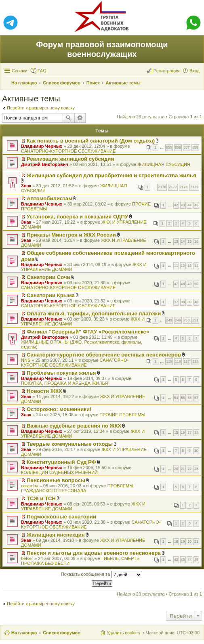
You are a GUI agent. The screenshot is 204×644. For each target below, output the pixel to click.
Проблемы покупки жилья (61, 373)
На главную (24, 633)
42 (176, 205)
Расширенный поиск (80, 118)
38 (183, 302)
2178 (184, 187)
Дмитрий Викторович (45, 164)
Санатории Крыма (51, 295)
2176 (162, 187)
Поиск (69, 118)
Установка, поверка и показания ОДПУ (77, 217)
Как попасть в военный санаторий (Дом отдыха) (91, 141)
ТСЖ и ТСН (41, 498)
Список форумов (62, 633)
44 (189, 205)
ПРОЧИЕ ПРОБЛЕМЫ (122, 415)
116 (178, 361)
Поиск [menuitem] (197, 84)
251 (195, 320)
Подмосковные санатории (61, 517)
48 (183, 284)
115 (169, 361)
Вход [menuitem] (195, 71)
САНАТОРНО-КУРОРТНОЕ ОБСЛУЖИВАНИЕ (68, 151)
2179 (194, 187)
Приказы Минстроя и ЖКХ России (71, 235)
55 (183, 398)
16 (196, 241)
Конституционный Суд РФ (61, 462)
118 (195, 361)
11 (176, 266)
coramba (30, 486)
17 (189, 432)
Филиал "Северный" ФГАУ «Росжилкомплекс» (88, 332)
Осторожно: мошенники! (59, 409)
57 (196, 398)
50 (196, 284)
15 (189, 241)
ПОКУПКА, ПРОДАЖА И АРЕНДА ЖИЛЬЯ (64, 383)
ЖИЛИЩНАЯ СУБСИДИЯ (164, 164)
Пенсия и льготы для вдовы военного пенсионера (94, 553)
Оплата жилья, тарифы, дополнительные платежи (94, 314)
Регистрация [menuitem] (166, 71)
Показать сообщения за (102, 575)
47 (176, 284)
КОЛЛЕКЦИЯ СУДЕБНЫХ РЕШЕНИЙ (59, 472)
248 (169, 320)
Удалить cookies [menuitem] (123, 633)
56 (189, 398)
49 (189, 284)
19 (183, 541)
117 (187, 361)
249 (178, 320)
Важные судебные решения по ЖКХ (74, 426)
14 (183, 241)
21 (183, 469)
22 (189, 469)
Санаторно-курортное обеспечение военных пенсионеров (104, 355)
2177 (173, 187)
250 (187, 320)
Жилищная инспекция (56, 535)
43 (183, 205)
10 (196, 451)
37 (176, 302)
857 (187, 147)
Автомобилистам (49, 198)
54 (176, 398)
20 (176, 469)
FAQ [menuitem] (42, 71)
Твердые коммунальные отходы (70, 444)
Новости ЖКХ (44, 391)
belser (27, 558)
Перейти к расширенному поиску (41, 108)
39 (189, 302)
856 (178, 147)
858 (195, 147)
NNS (26, 360)
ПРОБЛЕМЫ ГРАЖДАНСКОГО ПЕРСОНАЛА (77, 488)
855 (169, 147)
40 (196, 302)
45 (196, 205)
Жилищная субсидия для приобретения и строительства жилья (111, 175)
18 (196, 432)
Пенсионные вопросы (56, 480)
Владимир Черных (42, 146)
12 (183, 266)
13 (176, 241)
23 (196, 469)
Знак (26, 186)
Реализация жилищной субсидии (70, 159)
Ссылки (20, 71)
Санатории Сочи (48, 277)
